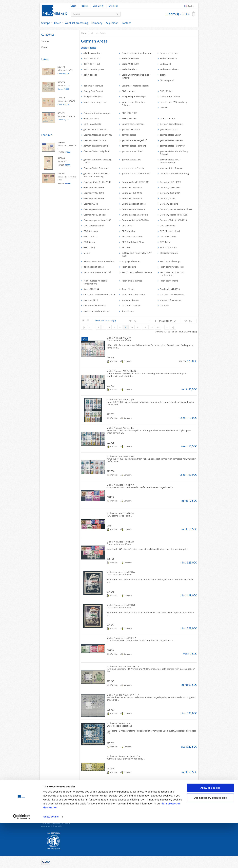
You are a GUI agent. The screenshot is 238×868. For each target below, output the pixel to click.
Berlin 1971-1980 (92, 64)
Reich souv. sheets (169, 281)
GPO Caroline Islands (94, 226)
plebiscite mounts (169, 253)
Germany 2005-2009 (94, 198)
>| (173, 327)
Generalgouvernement (133, 124)
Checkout (113, 6)
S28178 (111, 559)
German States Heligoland (97, 151)
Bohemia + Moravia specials (136, 86)
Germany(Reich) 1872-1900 (135, 220)
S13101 (61, 174)
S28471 (61, 113)
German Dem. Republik (171, 124)
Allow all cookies (210, 833)
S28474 (61, 67)
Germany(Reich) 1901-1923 (173, 220)
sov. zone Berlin (91, 300)
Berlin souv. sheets (169, 69)
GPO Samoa (89, 242)
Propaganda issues (131, 261)
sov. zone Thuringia (131, 305)
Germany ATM (91, 204)
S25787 (111, 710)
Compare (128, 361)
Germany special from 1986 (97, 220)
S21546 (111, 592)
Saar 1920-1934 (91, 289)
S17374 (111, 769)
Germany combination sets (97, 209)
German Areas (98, 33)
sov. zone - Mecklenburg (172, 295)
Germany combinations (133, 209)
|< (84, 327)
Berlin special (90, 75)
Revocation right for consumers (57, 811)
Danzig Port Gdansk (93, 91)
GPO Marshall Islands (132, 237)
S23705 (111, 443)
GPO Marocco (90, 237)
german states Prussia (133, 168)
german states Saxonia (171, 168)
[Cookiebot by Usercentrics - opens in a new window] (21, 862)
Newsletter (166, 819)
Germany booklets (169, 204)
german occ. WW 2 (169, 129)
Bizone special (167, 80)
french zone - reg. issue (95, 102)
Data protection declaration (55, 807)
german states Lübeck (133, 151)
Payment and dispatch (52, 819)
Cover (57, 23)
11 (138, 327)
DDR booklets (128, 91)
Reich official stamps (132, 281)
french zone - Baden (170, 97)
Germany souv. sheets (95, 215)
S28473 (61, 82)
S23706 (111, 471)
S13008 (61, 142)
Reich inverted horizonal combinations (172, 274)
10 (131, 327)
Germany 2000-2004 (170, 193)
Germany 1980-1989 (170, 187)
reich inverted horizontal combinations (96, 282)
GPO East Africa (168, 226)
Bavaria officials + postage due (137, 53)
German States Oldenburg (97, 168)
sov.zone (164, 305)
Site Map (85, 815)
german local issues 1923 (96, 129)
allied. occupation (92, 53)
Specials (125, 807)
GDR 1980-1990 (129, 118)
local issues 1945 (168, 247)
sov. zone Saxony (130, 300)
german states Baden (170, 135)
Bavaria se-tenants (169, 53)
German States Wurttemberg (174, 174)
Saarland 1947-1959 (170, 289)
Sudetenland (128, 311)
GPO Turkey (89, 247)
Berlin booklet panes (94, 69)
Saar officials (128, 289)
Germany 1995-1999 (132, 193)
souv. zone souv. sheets (133, 295)
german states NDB (131, 160)
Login (73, 6)
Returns (85, 811)
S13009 (61, 158)
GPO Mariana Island (170, 231)
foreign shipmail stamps (134, 97)
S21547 (111, 625)
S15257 (111, 743)
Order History (167, 811)
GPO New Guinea (169, 237)
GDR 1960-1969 (129, 113)
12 (145, 327)
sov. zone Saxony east (171, 300)
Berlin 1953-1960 (130, 58)
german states (129, 135)
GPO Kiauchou (129, 231)
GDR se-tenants (168, 118)
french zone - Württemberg (173, 102)
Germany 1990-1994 (94, 193)
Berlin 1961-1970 (168, 58)
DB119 (110, 497)
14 (158, 327)
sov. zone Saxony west (95, 305)
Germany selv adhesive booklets (176, 209)
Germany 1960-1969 (94, 187)
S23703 (111, 386)
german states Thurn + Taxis (136, 174)
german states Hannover (172, 146)
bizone (163, 75)
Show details (51, 861)
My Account (166, 807)
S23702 (111, 414)
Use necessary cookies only (210, 842)
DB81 (109, 526)
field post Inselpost (93, 97)
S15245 (111, 681)
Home (84, 33)
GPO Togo (165, 242)
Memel (87, 253)
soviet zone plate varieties (96, 311)
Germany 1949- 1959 (170, 182)
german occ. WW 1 (131, 129)
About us (46, 815)
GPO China (127, 226)
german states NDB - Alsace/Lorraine (170, 161)
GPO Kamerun (91, 231)
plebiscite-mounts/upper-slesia (99, 261)
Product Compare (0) (105, 321)
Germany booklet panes (134, 204)
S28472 (61, 98)
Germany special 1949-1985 (174, 215)
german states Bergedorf (134, 140)
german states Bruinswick (96, 146)
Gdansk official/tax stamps (97, 113)
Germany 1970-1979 (132, 187)
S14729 (111, 358)
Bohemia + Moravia (93, 86)
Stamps (46, 23)
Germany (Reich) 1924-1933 (97, 182)
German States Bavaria (95, 140)
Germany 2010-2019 (132, 198)
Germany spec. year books (135, 215)
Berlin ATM (165, 64)
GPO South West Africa (133, 242)
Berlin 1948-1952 (92, 58)
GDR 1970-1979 (91, 118)
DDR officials (166, 91)
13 (151, 327)
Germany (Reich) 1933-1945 (135, 182)
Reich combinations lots (172, 267)
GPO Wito (127, 247)
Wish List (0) (99, 6)
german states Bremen (171, 140)
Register (84, 6)
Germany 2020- (168, 198)
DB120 (110, 650)
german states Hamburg (134, 146)
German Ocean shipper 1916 (98, 135)
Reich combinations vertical (97, 272)
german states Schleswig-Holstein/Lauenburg (96, 175)
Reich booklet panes (94, 267)
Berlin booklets (129, 69)
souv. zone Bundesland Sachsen (99, 295)
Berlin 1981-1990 (130, 64)
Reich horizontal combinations (137, 272)
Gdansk (164, 108)
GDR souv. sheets (92, 124)
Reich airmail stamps (170, 261)
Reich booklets (129, 267)
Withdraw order (89, 819)
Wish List (114, 361)
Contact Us (86, 807)
